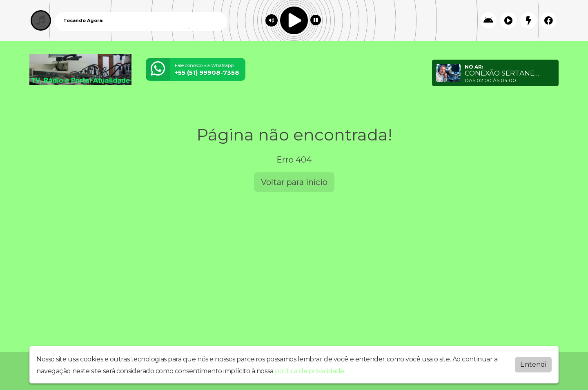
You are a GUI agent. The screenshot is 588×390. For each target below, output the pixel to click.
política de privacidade (310, 371)
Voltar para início (294, 182)
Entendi (533, 364)
